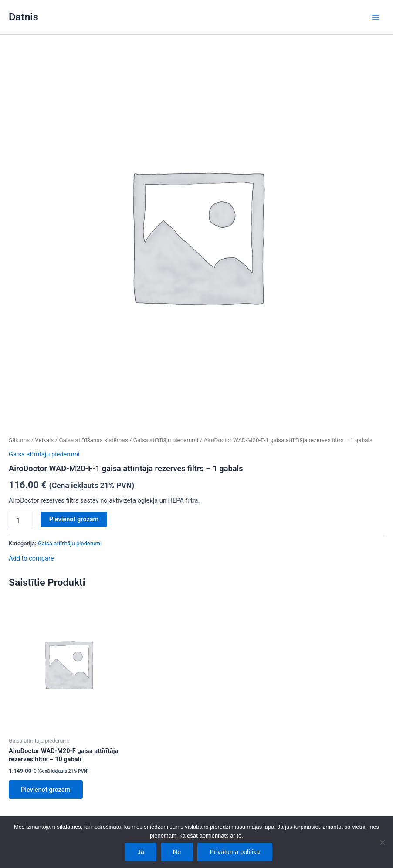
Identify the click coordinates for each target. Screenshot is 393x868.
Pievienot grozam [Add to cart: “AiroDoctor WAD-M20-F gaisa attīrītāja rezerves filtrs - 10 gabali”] (46, 790)
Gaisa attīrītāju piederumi (166, 440)
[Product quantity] (21, 520)
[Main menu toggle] (376, 17)
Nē (177, 852)
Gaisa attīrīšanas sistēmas (93, 440)
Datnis (24, 17)
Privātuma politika (235, 852)
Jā (141, 852)
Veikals (44, 440)
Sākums (19, 440)
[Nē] (382, 842)
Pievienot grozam (74, 519)
